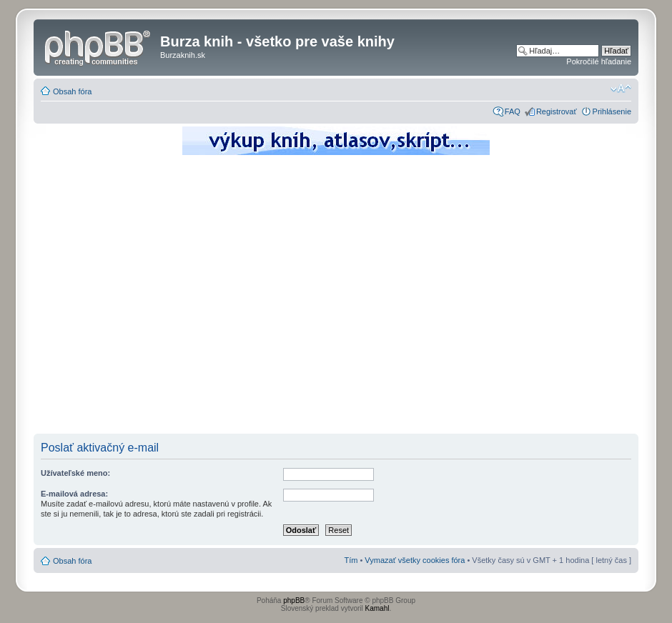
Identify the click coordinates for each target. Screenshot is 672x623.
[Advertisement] (134, 298)
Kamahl (377, 608)
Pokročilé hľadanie (599, 61)
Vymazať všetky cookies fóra (415, 560)
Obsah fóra (72, 91)
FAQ (513, 111)
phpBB (294, 600)
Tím (351, 560)
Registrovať (557, 111)
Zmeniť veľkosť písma (621, 89)
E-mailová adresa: (74, 494)
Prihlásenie (612, 111)
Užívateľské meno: (75, 473)
